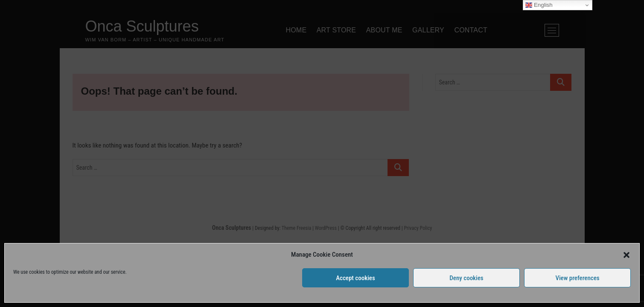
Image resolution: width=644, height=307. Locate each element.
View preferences (577, 278)
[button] (627, 255)
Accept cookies (356, 278)
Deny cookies (466, 278)
